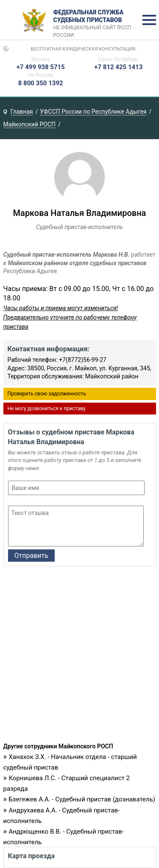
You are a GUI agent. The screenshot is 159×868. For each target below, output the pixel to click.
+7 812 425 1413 (118, 67)
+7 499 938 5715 (41, 67)
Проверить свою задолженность (47, 394)
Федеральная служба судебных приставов (95, 20)
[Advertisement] (79, 657)
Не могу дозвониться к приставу (47, 409)
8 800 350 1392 (41, 83)
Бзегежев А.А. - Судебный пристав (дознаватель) (82, 799)
